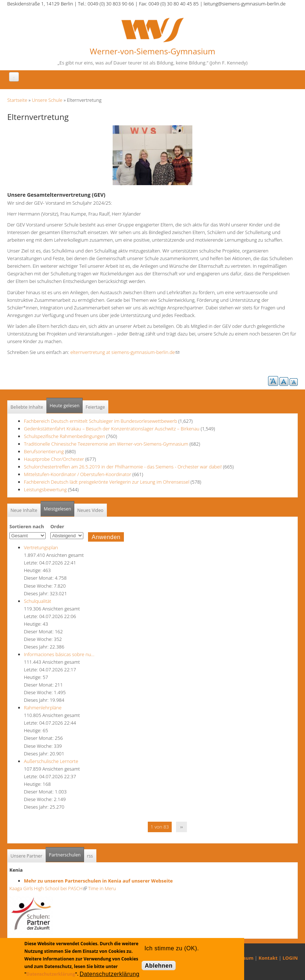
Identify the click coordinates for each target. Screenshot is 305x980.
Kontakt (268, 958)
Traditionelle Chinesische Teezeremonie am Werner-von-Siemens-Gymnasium (106, 444)
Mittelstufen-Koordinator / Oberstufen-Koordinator (78, 474)
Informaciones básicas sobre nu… (59, 654)
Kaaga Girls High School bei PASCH (48, 888)
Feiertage (95, 407)
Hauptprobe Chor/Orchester (54, 459)
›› (182, 827)
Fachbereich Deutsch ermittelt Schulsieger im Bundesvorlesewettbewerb (101, 421)
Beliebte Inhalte (27, 407)
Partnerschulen (66, 853)
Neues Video (90, 510)
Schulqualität (37, 601)
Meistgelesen (58, 509)
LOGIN (290, 958)
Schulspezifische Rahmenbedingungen (64, 436)
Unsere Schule (47, 100)
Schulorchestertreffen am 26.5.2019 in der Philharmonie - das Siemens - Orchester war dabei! (123, 467)
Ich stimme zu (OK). (172, 948)
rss (90, 856)
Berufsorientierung (44, 451)
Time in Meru (101, 888)
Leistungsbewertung (45, 489)
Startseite (17, 100)
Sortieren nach (27, 526)
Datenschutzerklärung (51, 974)
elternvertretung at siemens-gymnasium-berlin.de (125, 352)
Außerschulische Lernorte (51, 761)
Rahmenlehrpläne (43, 708)
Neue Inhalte (24, 510)
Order (57, 526)
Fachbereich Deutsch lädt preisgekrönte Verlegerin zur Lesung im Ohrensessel (107, 482)
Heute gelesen (64, 406)
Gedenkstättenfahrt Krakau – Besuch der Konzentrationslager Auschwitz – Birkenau (112, 429)
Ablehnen (159, 966)
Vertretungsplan (41, 547)
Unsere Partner (26, 856)
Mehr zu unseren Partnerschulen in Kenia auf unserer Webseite (98, 881)
